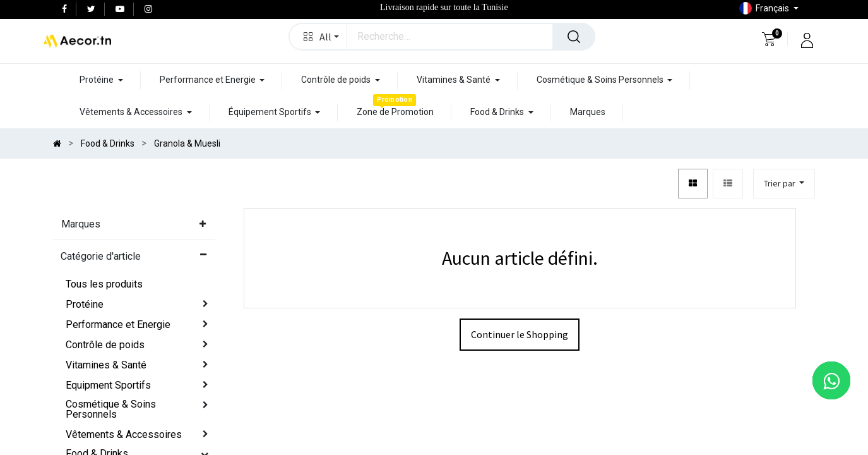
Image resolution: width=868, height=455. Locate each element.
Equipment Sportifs (108, 385)
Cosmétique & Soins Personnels (111, 409)
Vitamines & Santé (106, 365)
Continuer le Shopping (520, 334)
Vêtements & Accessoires (124, 434)
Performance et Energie (118, 325)
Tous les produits (104, 284)
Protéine (85, 304)
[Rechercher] (574, 37)
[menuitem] (395, 112)
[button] (318, 37)
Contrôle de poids (105, 345)
